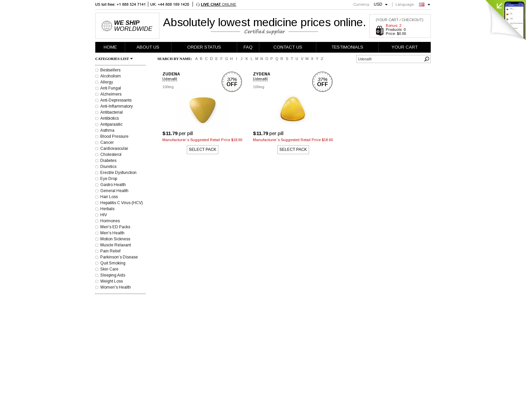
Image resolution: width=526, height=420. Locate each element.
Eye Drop (109, 179)
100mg (168, 87)
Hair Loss (109, 197)
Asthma (107, 130)
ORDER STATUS (204, 47)
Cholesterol (111, 155)
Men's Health (112, 233)
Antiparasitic (111, 124)
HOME (110, 47)
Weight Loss (112, 281)
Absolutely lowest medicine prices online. (265, 22)
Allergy (107, 82)
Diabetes (108, 161)
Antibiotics (110, 118)
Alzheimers (111, 94)
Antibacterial (112, 112)
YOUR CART (405, 47)
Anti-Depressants (116, 100)
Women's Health (116, 287)
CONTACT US (288, 47)
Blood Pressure (114, 136)
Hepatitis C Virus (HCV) (122, 203)
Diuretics (108, 167)
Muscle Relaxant (116, 245)
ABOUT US (148, 47)
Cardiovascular (114, 148)
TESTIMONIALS (347, 47)
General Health (114, 191)
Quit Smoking (113, 263)
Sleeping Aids (113, 275)
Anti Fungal (111, 88)
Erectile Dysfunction (118, 173)
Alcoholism (111, 76)
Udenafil (170, 79)
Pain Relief (110, 251)
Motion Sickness (115, 239)
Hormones (110, 221)
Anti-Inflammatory (117, 106)
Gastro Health (113, 185)
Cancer (107, 142)
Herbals (107, 209)
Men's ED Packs (115, 227)
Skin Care (109, 269)
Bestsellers (110, 70)
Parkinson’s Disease (119, 257)
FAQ (248, 47)
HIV (104, 215)
